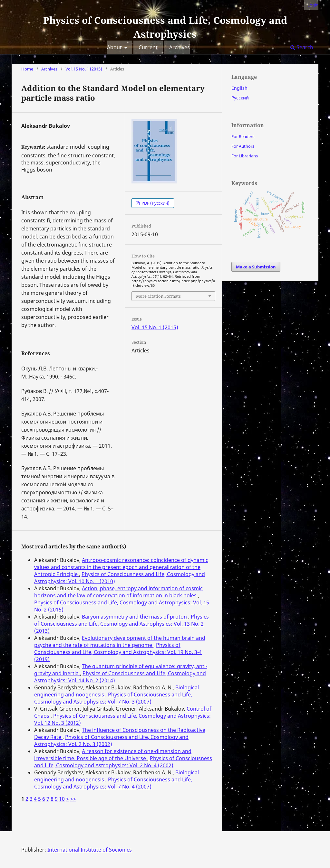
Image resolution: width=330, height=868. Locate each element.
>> (73, 799)
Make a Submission (256, 267)
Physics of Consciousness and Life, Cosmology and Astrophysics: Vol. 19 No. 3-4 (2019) (118, 652)
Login (313, 5)
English (239, 88)
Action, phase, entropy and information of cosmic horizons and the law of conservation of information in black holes (118, 592)
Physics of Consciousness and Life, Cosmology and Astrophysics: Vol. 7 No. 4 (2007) (113, 783)
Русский (240, 98)
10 (62, 799)
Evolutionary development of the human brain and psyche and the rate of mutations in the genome (120, 641)
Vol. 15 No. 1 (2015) (84, 69)
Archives (180, 47)
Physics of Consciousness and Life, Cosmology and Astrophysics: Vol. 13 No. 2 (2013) (121, 624)
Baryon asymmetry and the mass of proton (135, 617)
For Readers (243, 136)
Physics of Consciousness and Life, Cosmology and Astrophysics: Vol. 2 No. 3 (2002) (111, 741)
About (115, 47)
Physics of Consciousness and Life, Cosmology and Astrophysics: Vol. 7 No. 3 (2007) (113, 698)
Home (27, 69)
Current (148, 47)
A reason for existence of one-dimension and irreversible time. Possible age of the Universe (113, 755)
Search (302, 47)
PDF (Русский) (155, 203)
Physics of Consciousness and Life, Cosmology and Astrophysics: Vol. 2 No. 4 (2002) (123, 762)
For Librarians (245, 156)
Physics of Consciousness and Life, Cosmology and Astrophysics (165, 27)
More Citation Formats (158, 296)
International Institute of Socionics (90, 850)
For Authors (243, 146)
